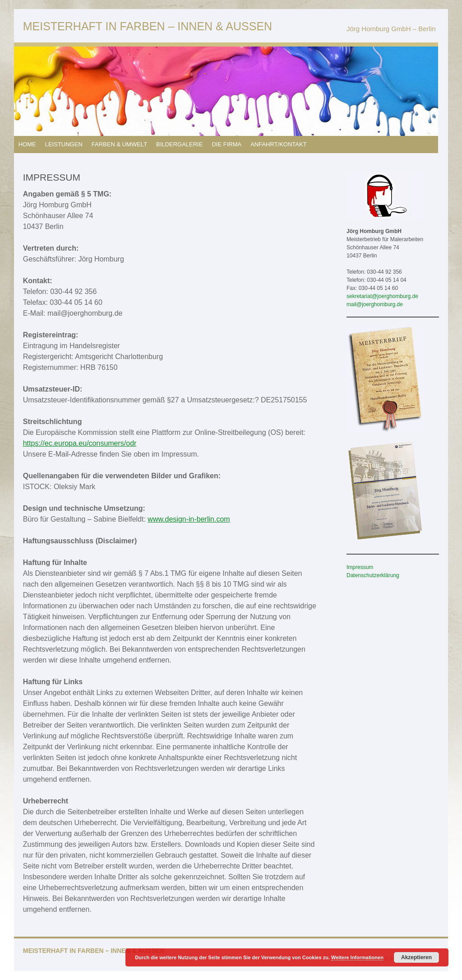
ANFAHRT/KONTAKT (278, 144)
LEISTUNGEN (64, 144)
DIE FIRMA (226, 144)
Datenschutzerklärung (373, 575)
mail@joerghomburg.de (375, 304)
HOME (27, 144)
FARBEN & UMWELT (119, 144)
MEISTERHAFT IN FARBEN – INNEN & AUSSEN (148, 26)
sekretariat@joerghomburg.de (382, 296)
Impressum (360, 567)
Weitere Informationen (357, 957)
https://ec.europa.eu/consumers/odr (80, 443)
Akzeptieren (416, 957)
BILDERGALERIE (179, 144)
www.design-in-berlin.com (189, 519)
